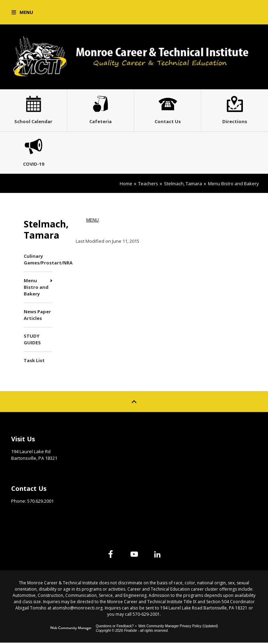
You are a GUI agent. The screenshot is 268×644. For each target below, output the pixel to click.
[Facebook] (110, 555)
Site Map (155, 439)
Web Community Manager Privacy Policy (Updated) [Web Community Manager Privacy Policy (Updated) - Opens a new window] (178, 627)
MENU (92, 221)
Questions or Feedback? (115, 627)
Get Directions (28, 470)
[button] (22, 12)
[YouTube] (134, 555)
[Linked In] (158, 555)
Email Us (21, 513)
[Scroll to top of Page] (134, 403)
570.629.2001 (40, 502)
